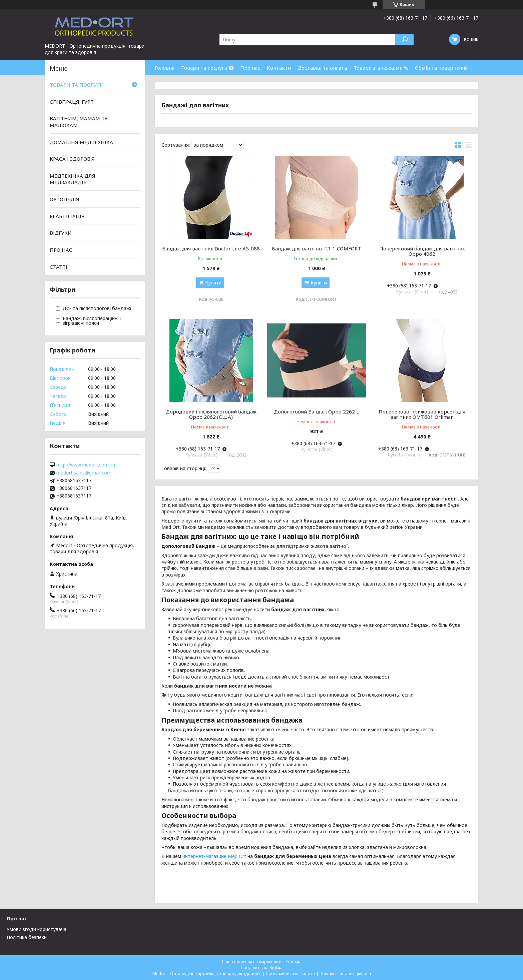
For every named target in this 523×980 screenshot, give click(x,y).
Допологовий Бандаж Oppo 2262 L (316, 411)
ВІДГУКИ (61, 233)
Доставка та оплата (322, 68)
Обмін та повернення (441, 68)
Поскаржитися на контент (291, 973)
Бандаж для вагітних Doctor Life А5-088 (211, 248)
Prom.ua (294, 961)
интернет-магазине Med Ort (215, 856)
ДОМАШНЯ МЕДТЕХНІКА (81, 142)
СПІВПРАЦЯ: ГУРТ (72, 102)
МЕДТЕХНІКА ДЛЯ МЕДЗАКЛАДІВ (73, 179)
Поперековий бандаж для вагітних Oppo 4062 (422, 251)
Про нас (250, 68)
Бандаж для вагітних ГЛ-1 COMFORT (316, 248)
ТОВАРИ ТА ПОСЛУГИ (77, 85)
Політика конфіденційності (345, 973)
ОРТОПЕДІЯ (65, 199)
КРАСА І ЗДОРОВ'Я (72, 159)
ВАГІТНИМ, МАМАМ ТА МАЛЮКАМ (79, 122)
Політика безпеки (27, 937)
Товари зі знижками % (381, 68)
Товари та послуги (204, 68)
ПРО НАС (61, 250)
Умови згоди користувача (37, 929)
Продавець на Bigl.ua (262, 967)
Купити (213, 283)
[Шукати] (404, 40)
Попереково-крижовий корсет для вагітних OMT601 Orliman (422, 414)
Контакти (279, 68)
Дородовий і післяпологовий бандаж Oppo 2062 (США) (211, 414)
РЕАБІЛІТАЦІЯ (67, 216)
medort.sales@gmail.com (84, 473)
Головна (165, 68)
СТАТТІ (59, 266)
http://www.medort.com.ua (86, 465)
